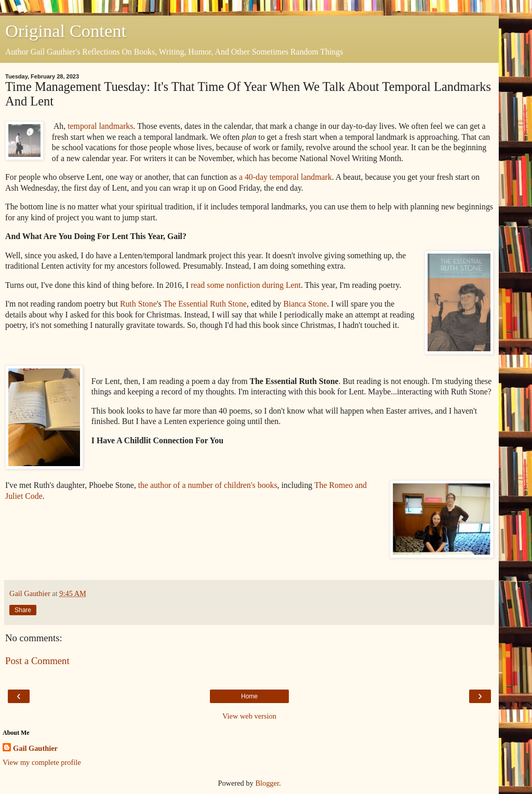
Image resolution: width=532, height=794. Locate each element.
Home (249, 696)
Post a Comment (37, 661)
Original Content (66, 31)
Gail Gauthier (35, 748)
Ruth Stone (138, 304)
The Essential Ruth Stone (205, 304)
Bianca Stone (305, 304)
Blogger (267, 783)
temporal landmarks (100, 126)
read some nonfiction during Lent (246, 285)
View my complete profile (42, 762)
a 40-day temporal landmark (284, 177)
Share (23, 610)
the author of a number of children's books (208, 485)
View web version (249, 716)
